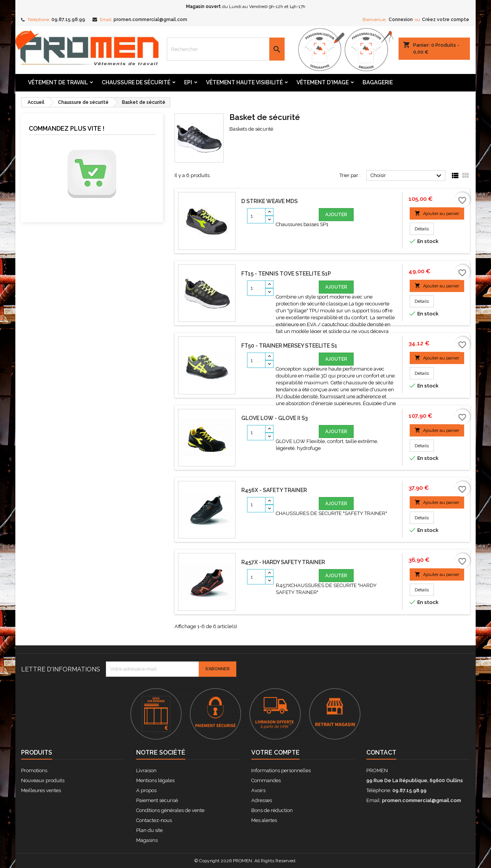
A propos (146, 790)
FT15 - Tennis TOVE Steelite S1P (286, 274)
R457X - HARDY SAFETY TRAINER (283, 562)
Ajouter (336, 215)
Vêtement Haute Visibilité (244, 82)
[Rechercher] (226, 49)
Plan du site (149, 830)
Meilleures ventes (41, 790)
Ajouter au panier (437, 213)
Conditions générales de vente (170, 810)
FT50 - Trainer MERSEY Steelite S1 (289, 346)
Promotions (34, 770)
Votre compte (275, 752)
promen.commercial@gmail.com (150, 20)
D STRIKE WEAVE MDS (269, 201)
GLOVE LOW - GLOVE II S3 (274, 418)
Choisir (407, 176)
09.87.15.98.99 (68, 20)
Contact (381, 752)
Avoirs (258, 790)
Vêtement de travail (58, 82)
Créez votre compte (446, 20)
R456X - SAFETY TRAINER (274, 490)
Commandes (266, 780)
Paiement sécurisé (157, 800)
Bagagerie (378, 82)
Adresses (262, 800)
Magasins (147, 840)
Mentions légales (155, 780)
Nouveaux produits (43, 780)
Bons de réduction (272, 810)
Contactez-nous (154, 820)
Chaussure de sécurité (136, 82)
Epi (188, 82)
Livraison (146, 770)
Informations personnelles (281, 770)
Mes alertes (264, 820)
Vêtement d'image (323, 82)
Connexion (401, 20)
